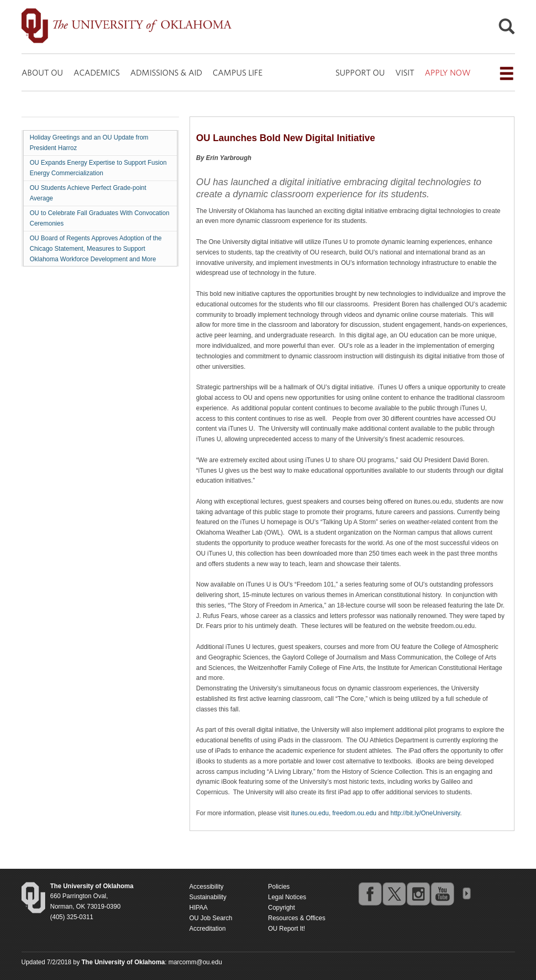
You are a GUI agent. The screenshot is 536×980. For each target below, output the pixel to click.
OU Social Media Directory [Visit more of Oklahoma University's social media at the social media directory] (466, 893)
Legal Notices (287, 897)
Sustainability (208, 897)
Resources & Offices (297, 918)
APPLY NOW (448, 72)
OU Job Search (211, 918)
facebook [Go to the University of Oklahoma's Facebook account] (370, 893)
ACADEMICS (97, 72)
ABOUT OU (42, 72)
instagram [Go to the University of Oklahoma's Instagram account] (418, 893)
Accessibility (207, 887)
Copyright (282, 908)
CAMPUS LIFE (238, 72)
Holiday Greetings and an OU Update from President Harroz (89, 143)
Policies (279, 887)
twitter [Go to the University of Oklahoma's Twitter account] (394, 893)
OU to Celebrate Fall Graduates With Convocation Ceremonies (100, 218)
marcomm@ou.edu (195, 962)
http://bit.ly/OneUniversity (425, 813)
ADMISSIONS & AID (166, 72)
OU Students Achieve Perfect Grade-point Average (88, 193)
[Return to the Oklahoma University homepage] (92, 886)
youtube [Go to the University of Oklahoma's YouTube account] (442, 893)
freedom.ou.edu (354, 813)
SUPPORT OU (360, 72)
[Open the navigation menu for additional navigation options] (507, 73)
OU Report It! (287, 929)
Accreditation (208, 929)
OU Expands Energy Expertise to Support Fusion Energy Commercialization (98, 168)
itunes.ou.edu (310, 813)
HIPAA (199, 908)
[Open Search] (507, 29)
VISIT (405, 72)
